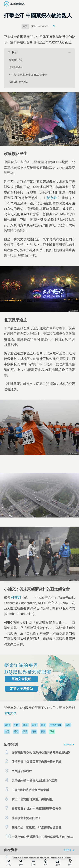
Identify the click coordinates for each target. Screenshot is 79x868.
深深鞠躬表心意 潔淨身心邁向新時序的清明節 (41, 752)
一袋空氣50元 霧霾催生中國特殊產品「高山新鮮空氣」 (42, 838)
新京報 (52, 198)
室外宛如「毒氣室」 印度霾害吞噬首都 (36, 828)
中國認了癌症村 (22, 771)
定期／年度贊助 (21, 689)
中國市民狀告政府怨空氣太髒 (30, 790)
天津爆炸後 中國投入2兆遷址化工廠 (34, 781)
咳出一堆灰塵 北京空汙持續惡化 (32, 799)
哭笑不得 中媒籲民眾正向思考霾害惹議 (36, 762)
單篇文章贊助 (21, 679)
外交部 (16, 597)
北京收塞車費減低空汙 (26, 818)
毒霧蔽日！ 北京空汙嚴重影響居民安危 (36, 809)
